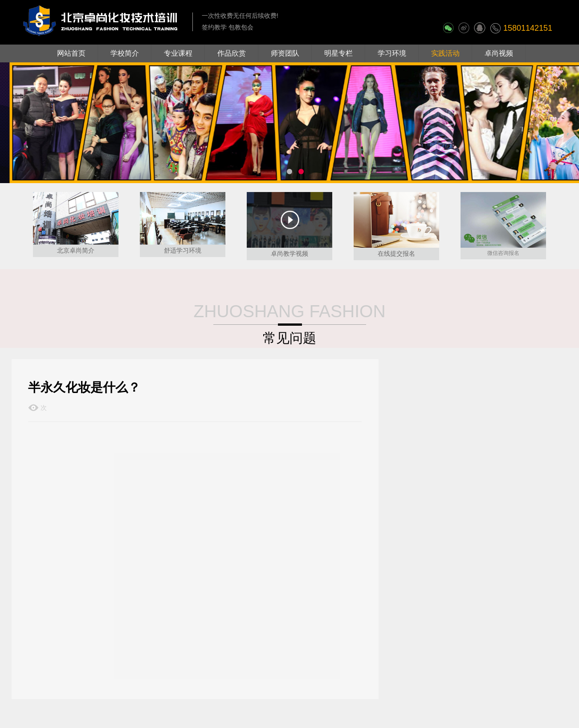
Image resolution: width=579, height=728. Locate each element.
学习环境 (392, 53)
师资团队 (285, 53)
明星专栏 (338, 53)
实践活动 (445, 53)
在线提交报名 (396, 254)
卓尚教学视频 (289, 254)
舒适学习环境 (183, 250)
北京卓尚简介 (76, 250)
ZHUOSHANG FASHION (289, 311)
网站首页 (71, 53)
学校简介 (125, 53)
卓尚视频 (499, 53)
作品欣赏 (232, 53)
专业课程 (178, 53)
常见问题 (289, 338)
